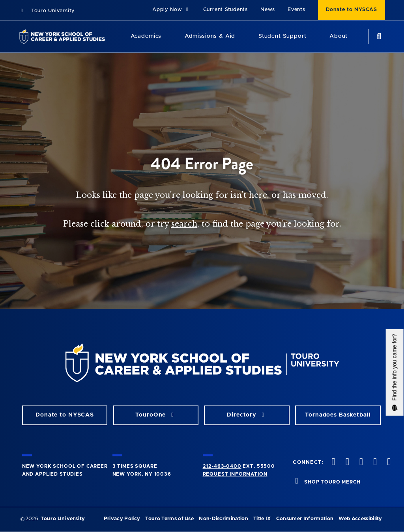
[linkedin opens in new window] (388, 462)
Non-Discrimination (224, 519)
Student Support (282, 36)
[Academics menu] (167, 36)
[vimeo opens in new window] (374, 462)
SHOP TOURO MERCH (332, 482)
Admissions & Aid (210, 36)
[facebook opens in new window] (333, 462)
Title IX (262, 519)
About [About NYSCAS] (339, 36)
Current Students (225, 10)
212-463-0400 (222, 466)
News (268, 10)
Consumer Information (305, 519)
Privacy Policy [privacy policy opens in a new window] (122, 519)
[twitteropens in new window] (346, 462)
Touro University (47, 11)
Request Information (235, 474)
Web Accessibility (360, 519)
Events (296, 10)
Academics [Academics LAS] (146, 36)
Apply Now (171, 10)
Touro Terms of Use (169, 519)
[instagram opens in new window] (360, 462)
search (184, 224)
